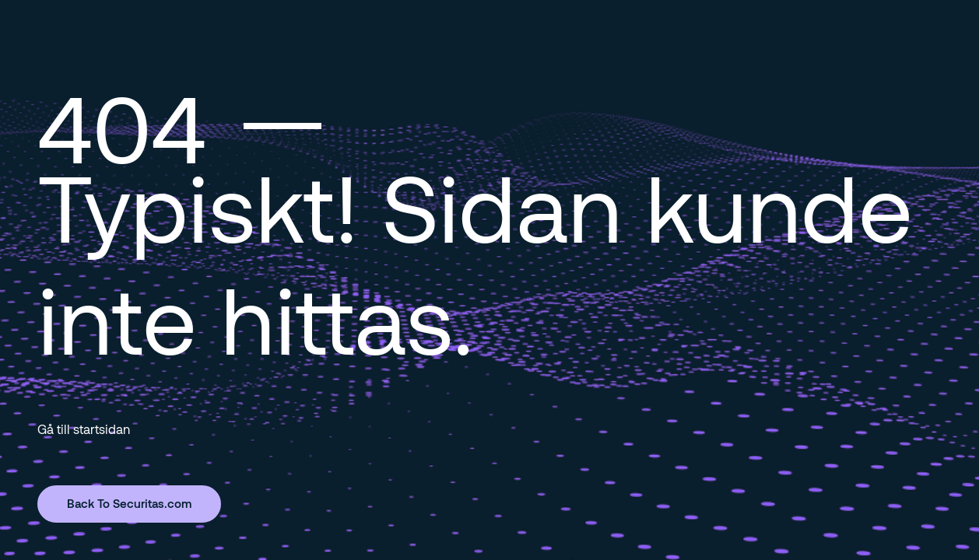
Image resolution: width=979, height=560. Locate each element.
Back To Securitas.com (129, 503)
